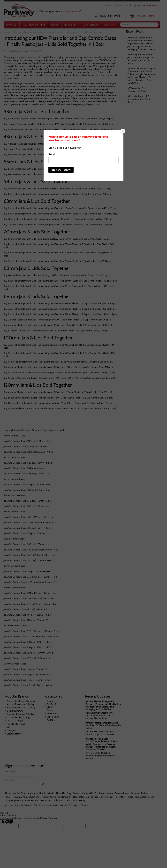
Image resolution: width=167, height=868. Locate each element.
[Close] (123, 131)
